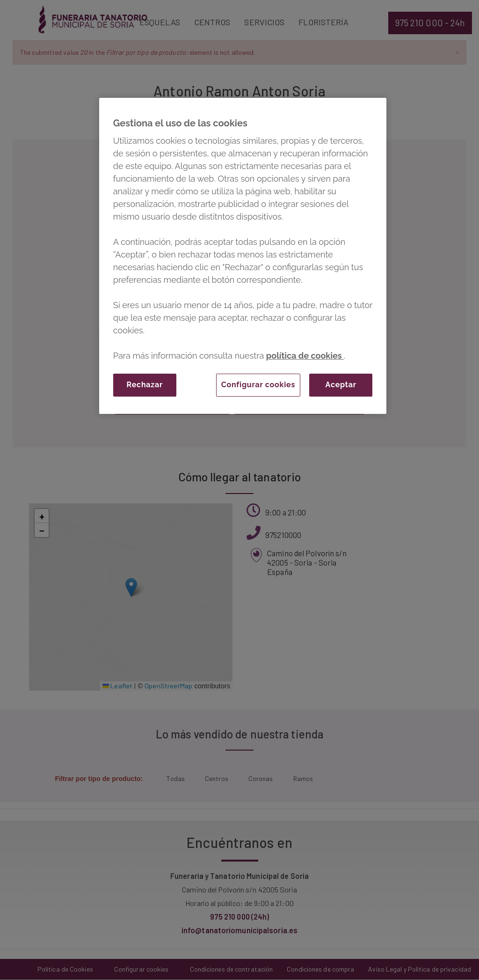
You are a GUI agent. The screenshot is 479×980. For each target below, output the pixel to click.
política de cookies (305, 356)
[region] (243, 256)
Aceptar (341, 385)
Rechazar (145, 385)
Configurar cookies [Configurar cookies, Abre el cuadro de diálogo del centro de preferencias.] (258, 385)
